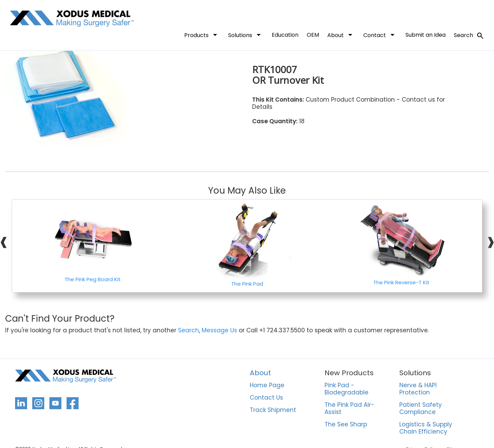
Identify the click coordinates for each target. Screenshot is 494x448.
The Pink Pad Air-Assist (349, 409)
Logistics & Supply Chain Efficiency (426, 428)
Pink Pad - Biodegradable (346, 389)
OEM (313, 35)
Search (469, 36)
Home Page (267, 386)
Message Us (219, 330)
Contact (380, 35)
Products (202, 35)
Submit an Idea (426, 35)
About (341, 35)
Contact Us (266, 398)
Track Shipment (273, 410)
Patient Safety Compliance (421, 409)
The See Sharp (346, 425)
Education (285, 35)
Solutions (246, 35)
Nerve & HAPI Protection (418, 389)
